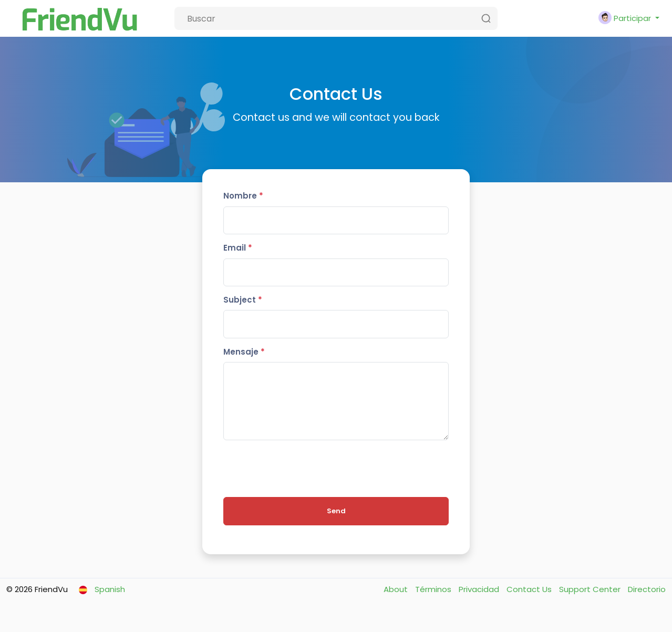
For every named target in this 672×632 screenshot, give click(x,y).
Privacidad (480, 589)
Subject (243, 300)
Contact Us (530, 589)
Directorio (647, 589)
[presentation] (303, 469)
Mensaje (244, 352)
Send (336, 511)
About (397, 589)
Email (238, 248)
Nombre (243, 196)
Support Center (591, 589)
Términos (434, 589)
